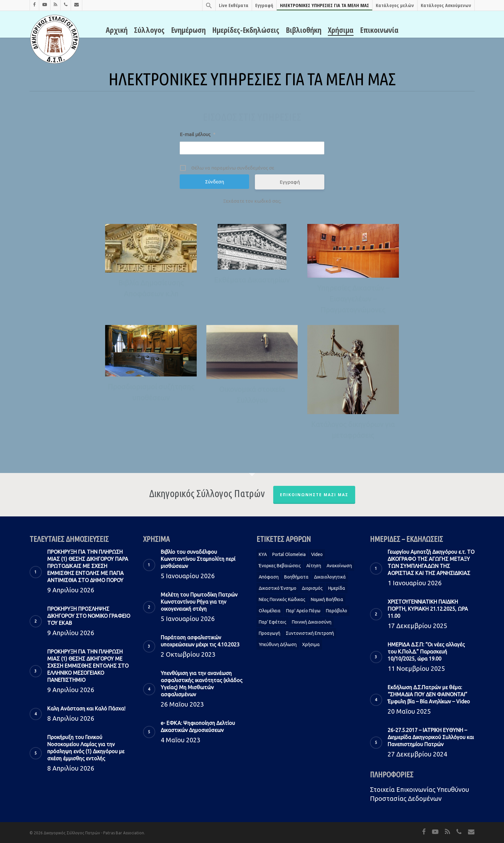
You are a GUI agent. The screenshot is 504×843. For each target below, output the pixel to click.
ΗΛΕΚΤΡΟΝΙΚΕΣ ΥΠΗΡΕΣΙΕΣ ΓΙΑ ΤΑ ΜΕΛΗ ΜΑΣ (324, 5)
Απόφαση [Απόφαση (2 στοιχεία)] (269, 577)
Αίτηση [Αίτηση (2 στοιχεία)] (314, 566)
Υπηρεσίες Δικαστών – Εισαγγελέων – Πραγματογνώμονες (353, 299)
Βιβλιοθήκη (304, 30)
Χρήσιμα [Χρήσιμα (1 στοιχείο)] (311, 644)
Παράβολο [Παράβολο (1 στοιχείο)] (337, 611)
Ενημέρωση (188, 30)
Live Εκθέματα (234, 5)
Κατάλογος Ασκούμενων (446, 5)
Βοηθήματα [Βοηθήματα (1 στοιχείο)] (296, 577)
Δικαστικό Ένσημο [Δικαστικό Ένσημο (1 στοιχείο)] (278, 588)
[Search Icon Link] (209, 5)
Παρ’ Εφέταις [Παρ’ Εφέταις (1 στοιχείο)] (273, 622)
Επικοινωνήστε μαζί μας (314, 495)
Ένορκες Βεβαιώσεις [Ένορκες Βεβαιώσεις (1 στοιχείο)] (280, 566)
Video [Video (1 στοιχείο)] (317, 554)
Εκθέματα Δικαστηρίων (252, 280)
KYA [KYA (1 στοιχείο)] (263, 554)
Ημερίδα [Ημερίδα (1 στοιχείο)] (337, 588)
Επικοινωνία (379, 30)
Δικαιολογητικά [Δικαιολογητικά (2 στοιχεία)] (330, 577)
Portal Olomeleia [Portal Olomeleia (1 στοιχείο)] (289, 554)
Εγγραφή (264, 5)
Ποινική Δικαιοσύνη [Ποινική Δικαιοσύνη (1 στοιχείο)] (312, 622)
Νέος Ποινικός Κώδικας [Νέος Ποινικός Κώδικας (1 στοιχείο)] (282, 599)
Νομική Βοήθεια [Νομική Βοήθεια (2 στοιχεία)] (327, 599)
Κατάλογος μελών (395, 5)
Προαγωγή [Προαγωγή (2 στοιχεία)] (270, 633)
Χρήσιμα (341, 30)
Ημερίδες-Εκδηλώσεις (246, 30)
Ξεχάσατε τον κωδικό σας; (252, 201)
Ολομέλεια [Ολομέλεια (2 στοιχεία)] (270, 611)
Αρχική (117, 30)
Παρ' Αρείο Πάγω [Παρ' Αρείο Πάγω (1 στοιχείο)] (303, 611)
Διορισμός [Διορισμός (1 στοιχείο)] (312, 588)
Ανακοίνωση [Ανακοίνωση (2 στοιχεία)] (339, 566)
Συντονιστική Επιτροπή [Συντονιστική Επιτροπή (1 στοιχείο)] (310, 633)
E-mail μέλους (198, 134)
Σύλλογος (149, 30)
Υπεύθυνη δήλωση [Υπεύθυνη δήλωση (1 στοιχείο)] (278, 644)
